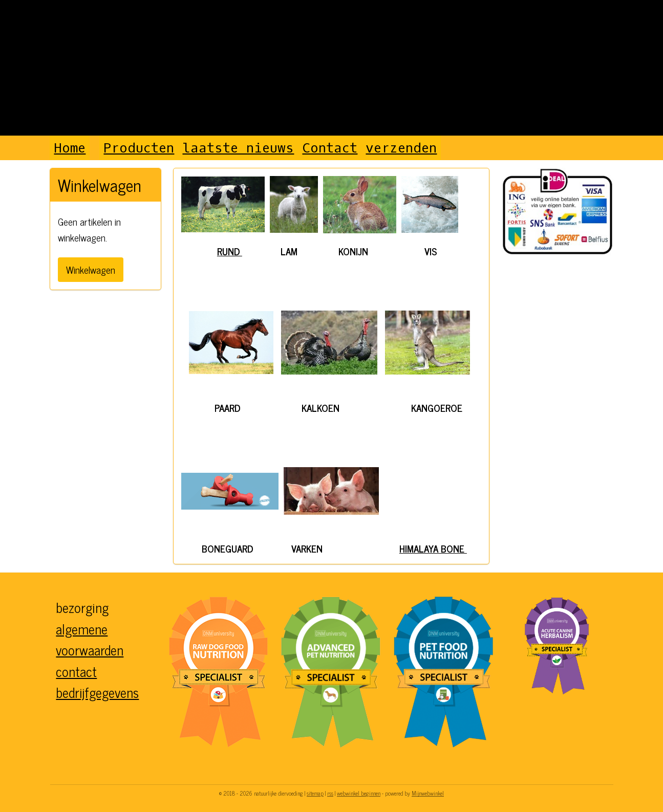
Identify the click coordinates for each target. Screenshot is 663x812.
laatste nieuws (238, 148)
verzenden (401, 148)
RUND (230, 251)
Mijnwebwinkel (428, 793)
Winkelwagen (91, 269)
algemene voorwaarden (90, 639)
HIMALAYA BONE (433, 548)
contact (76, 671)
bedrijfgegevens (97, 692)
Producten (139, 148)
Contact (330, 148)
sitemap (315, 793)
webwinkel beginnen (359, 793)
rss (330, 793)
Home (70, 148)
